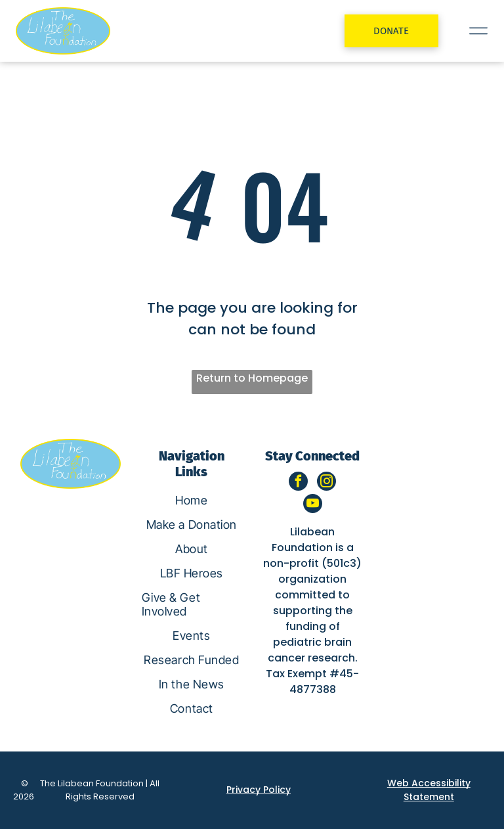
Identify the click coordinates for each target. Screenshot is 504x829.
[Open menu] (478, 31)
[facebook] (298, 483)
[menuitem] (192, 500)
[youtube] (313, 505)
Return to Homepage (252, 378)
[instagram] (326, 483)
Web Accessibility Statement (429, 790)
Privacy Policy (259, 790)
